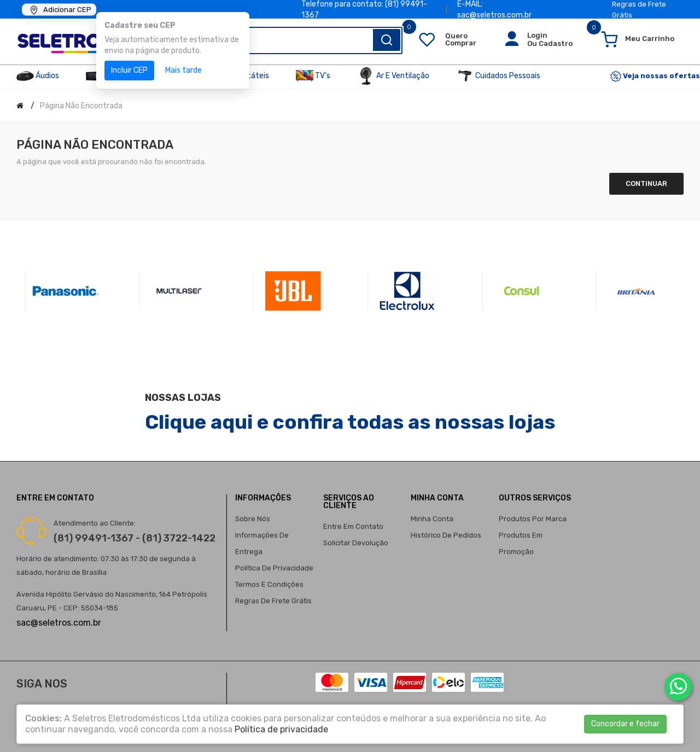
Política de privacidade (274, 568)
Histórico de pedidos (446, 535)
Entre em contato (353, 526)
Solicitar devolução (356, 543)
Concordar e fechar (625, 724)
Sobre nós (253, 519)
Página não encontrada (81, 106)
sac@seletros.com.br (59, 623)
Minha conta (432, 519)
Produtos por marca (533, 519)
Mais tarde (183, 70)
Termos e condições (269, 584)
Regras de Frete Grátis (273, 601)
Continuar (646, 183)
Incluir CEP (129, 70)
